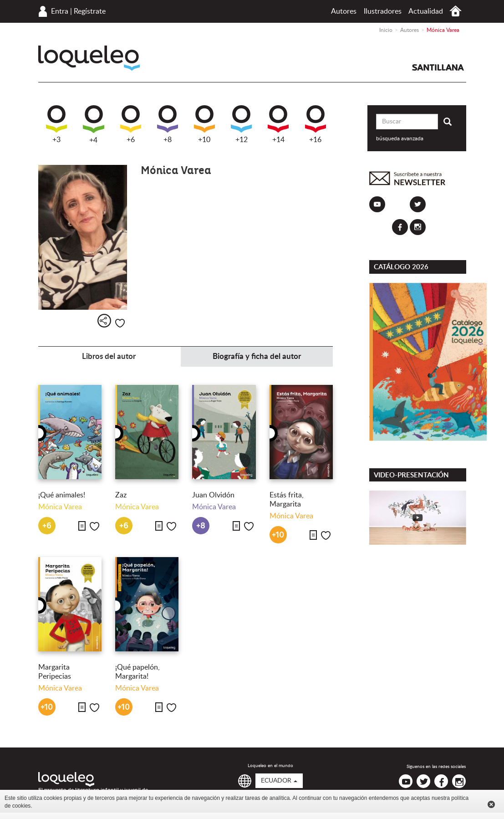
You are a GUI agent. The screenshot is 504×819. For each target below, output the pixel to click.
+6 (131, 124)
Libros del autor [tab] (109, 356)
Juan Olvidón (213, 495)
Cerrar (491, 804)
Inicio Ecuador (456, 11)
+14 (278, 124)
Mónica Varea (60, 507)
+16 (316, 124)
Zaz (121, 495)
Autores (344, 11)
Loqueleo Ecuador (89, 58)
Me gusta (120, 323)
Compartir (104, 321)
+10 (204, 124)
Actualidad (426, 11)
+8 (168, 124)
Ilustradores (383, 11)
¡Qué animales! (62, 495)
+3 (56, 124)
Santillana (438, 67)
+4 (94, 125)
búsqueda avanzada (400, 138)
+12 (241, 124)
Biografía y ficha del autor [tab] (257, 356)
